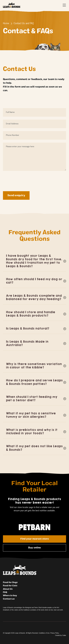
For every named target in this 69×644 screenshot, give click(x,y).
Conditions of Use (44, 633)
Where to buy (10, 596)
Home (6, 24)
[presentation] (25, 180)
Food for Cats (10, 586)
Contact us (9, 599)
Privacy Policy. (55, 633)
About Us (8, 589)
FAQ (5, 592)
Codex (64, 635)
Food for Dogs (10, 582)
